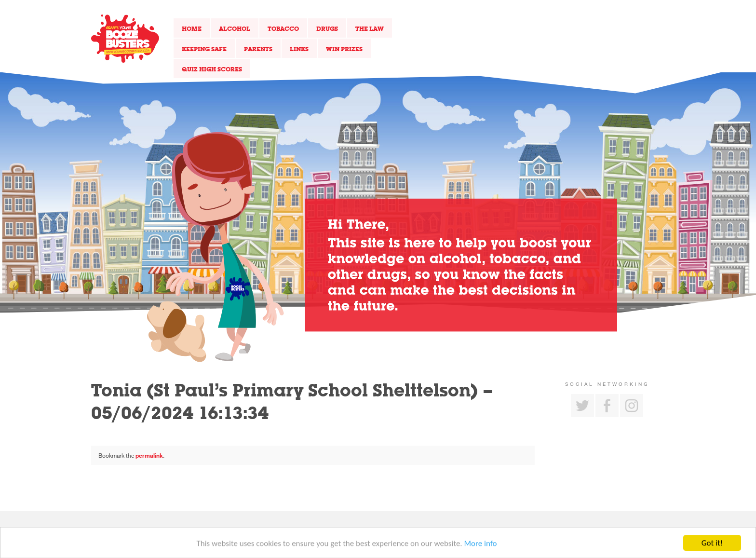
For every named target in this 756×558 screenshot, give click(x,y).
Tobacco (283, 28)
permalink (149, 455)
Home (192, 28)
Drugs (327, 28)
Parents (258, 49)
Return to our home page (125, 39)
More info (481, 546)
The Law (370, 28)
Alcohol (235, 28)
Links (299, 49)
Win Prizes (344, 49)
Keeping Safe (204, 49)
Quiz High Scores (212, 69)
